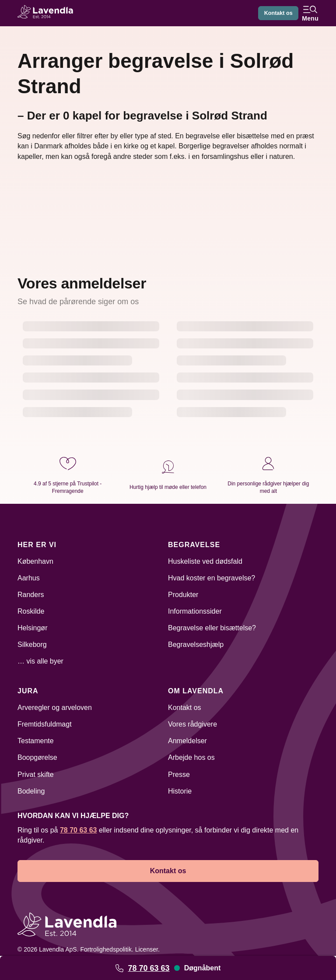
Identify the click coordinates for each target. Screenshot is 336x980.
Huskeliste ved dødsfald (205, 561)
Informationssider (195, 611)
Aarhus (29, 578)
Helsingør (32, 628)
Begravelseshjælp (196, 645)
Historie (180, 791)
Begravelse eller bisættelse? (212, 628)
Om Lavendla (196, 691)
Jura (28, 691)
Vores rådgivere (192, 724)
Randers (31, 595)
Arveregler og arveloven (55, 708)
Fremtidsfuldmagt (45, 724)
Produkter (183, 595)
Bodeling (31, 791)
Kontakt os (276, 13)
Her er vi (37, 545)
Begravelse (194, 545)
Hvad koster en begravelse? (212, 578)
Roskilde (31, 611)
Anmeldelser (187, 741)
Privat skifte (36, 775)
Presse (179, 775)
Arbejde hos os (191, 757)
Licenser (147, 949)
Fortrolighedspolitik (106, 949)
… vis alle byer (40, 661)
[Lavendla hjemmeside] (48, 13)
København (35, 561)
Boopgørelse (37, 757)
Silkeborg (32, 645)
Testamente (36, 741)
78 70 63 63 (149, 968)
